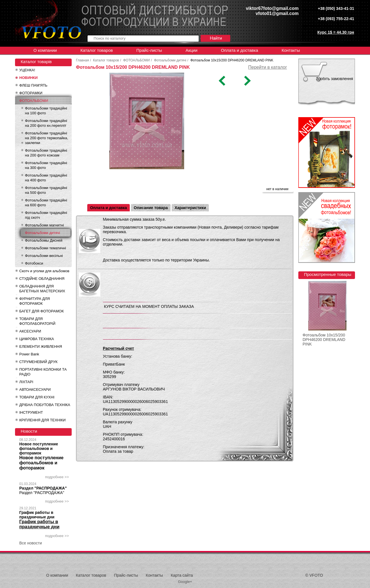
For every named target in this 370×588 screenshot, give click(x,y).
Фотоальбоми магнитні (44, 225)
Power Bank (29, 354)
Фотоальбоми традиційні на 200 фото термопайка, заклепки (46, 138)
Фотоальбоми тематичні (45, 248)
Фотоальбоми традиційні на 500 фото (46, 190)
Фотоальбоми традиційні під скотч (46, 215)
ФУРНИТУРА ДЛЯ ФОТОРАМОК (35, 301)
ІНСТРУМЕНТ (31, 412)
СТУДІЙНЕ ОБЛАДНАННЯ (42, 279)
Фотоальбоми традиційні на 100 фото (46, 111)
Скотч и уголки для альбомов (44, 271)
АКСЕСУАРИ (30, 331)
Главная (82, 60)
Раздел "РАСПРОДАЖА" (43, 488)
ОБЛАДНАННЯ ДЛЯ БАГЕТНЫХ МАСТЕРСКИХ (42, 289)
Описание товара (151, 208)
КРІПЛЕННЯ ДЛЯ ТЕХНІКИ (42, 420)
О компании (45, 50)
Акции (192, 50)
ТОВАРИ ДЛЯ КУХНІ (37, 397)
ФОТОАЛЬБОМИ (34, 101)
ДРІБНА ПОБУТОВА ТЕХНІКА (45, 405)
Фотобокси (34, 263)
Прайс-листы (149, 50)
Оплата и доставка (240, 50)
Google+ (185, 582)
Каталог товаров (97, 50)
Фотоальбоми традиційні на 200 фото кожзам (46, 153)
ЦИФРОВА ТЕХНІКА (37, 339)
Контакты (291, 50)
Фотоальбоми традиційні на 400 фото (46, 178)
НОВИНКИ (28, 78)
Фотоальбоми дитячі (42, 233)
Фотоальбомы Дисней (44, 240)
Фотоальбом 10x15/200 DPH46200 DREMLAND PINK (324, 340)
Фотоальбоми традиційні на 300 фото (46, 165)
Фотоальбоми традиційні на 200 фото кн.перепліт (46, 123)
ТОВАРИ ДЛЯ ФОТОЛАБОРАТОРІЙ (37, 321)
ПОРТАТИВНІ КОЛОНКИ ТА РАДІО (43, 372)
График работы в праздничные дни (37, 515)
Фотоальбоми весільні (44, 256)
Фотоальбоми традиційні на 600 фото (46, 203)
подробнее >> (57, 477)
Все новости (31, 543)
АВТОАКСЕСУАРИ (35, 390)
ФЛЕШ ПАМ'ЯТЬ (33, 85)
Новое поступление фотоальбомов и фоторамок (39, 448)
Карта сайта (182, 575)
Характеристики (190, 208)
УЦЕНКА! (27, 70)
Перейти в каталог (268, 67)
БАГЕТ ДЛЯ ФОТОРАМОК (42, 311)
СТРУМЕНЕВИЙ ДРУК (38, 362)
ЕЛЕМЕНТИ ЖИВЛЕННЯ (41, 346)
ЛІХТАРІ (26, 382)
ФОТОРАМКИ (31, 93)
